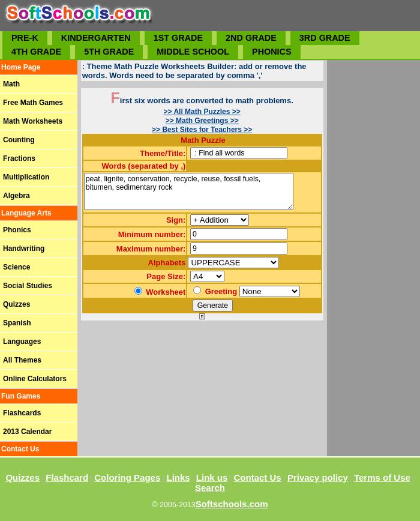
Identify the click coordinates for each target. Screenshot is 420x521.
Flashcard (67, 477)
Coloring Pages (127, 477)
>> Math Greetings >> (202, 121)
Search (210, 488)
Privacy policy (318, 477)
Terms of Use (382, 477)
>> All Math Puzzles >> (202, 112)
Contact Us (258, 477)
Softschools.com (232, 504)
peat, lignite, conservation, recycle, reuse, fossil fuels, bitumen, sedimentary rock (189, 191)
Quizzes (22, 477)
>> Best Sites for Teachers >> (202, 130)
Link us (212, 477)
